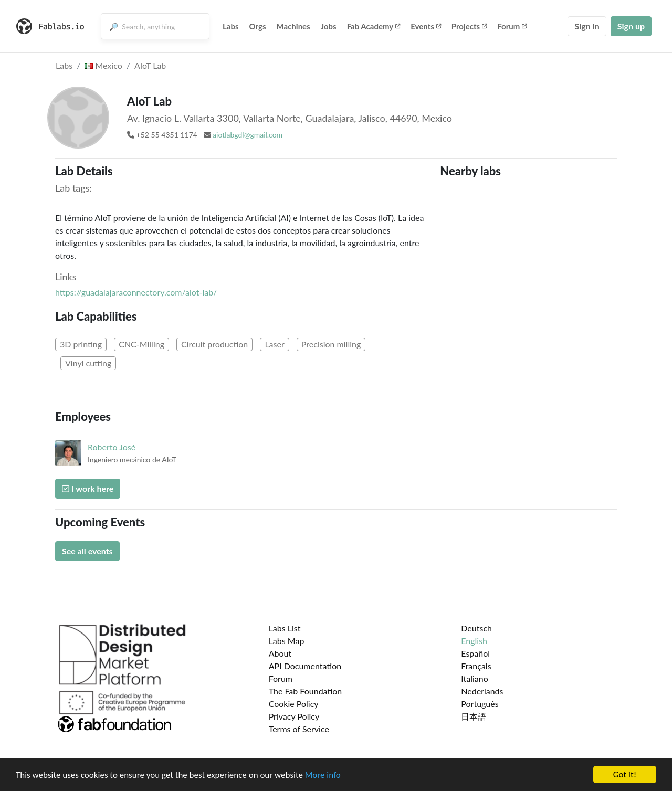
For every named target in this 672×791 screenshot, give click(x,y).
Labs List (285, 628)
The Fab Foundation (306, 691)
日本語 (474, 716)
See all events (87, 551)
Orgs (258, 26)
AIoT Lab (150, 65)
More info (323, 775)
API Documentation (305, 666)
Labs (231, 26)
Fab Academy (374, 26)
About (280, 653)
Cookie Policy (294, 704)
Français (476, 666)
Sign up (631, 26)
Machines (293, 26)
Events (426, 26)
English (474, 641)
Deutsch (476, 628)
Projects (469, 26)
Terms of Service (299, 729)
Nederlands (482, 691)
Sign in (587, 26)
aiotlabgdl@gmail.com (248, 135)
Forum (512, 26)
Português (480, 704)
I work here (88, 488)
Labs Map (287, 641)
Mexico (103, 65)
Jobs (329, 26)
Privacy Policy (294, 716)
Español (475, 653)
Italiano (475, 678)
